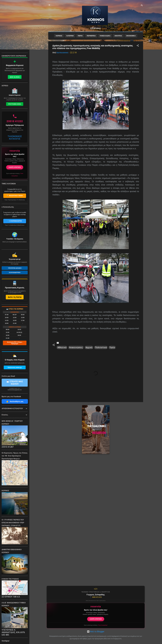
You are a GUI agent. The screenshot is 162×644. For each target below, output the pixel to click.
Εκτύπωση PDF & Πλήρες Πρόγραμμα (15, 343)
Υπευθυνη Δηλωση (15, 268)
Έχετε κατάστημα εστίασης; (96, 625)
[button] (138, 46)
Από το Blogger (96, 632)
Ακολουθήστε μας (15, 401)
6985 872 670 (96, 597)
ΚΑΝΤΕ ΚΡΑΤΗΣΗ (96, 619)
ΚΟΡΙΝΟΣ (59, 36)
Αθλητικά (62, 347)
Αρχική (89, 347)
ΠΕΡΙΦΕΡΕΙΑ (91, 36)
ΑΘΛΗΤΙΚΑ (118, 36)
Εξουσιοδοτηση (15, 272)
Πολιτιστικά (101, 347)
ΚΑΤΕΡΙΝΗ (70, 36)
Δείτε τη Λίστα (15, 77)
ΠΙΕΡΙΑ (80, 36)
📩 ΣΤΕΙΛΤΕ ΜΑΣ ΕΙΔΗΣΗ (15, 383)
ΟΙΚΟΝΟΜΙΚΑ (131, 36)
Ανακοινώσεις (76, 347)
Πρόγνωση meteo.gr (15, 367)
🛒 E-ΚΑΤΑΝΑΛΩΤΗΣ (15, 221)
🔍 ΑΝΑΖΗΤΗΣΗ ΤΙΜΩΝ (15, 196)
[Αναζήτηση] (142, 6)
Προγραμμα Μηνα (15, 104)
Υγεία (112, 347)
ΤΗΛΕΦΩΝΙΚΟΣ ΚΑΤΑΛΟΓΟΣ (15, 138)
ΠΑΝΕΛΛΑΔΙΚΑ (105, 36)
